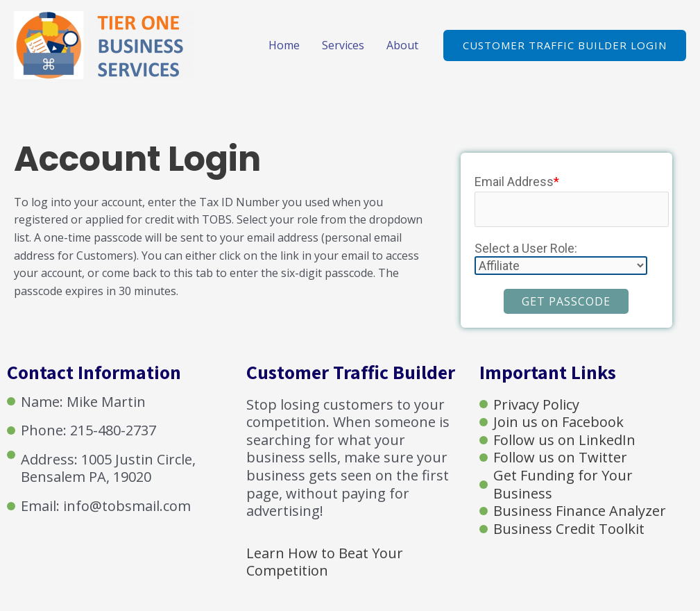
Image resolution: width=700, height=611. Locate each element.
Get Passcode (566, 301)
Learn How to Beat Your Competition (325, 562)
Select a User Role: (526, 248)
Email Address (517, 182)
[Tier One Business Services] (104, 44)
